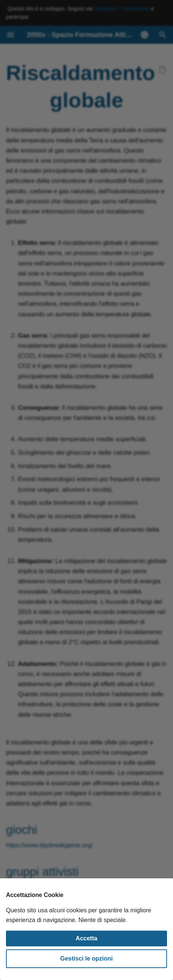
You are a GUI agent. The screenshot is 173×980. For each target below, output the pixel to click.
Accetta (87, 938)
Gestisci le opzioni (86, 959)
